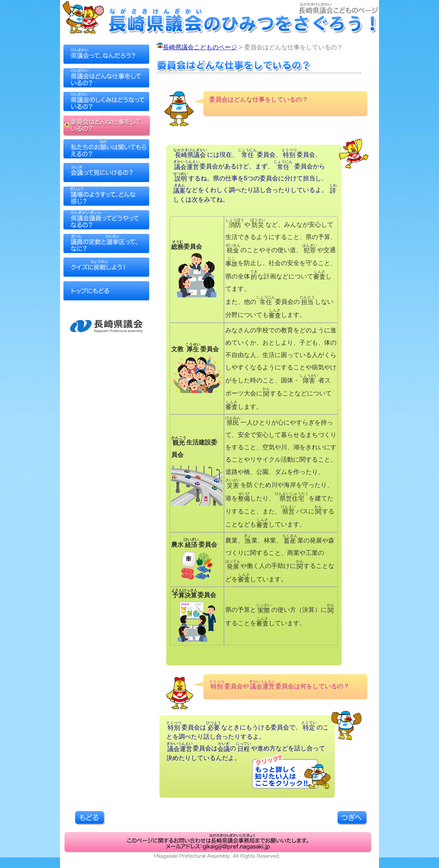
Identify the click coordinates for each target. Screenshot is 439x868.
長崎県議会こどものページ (200, 47)
